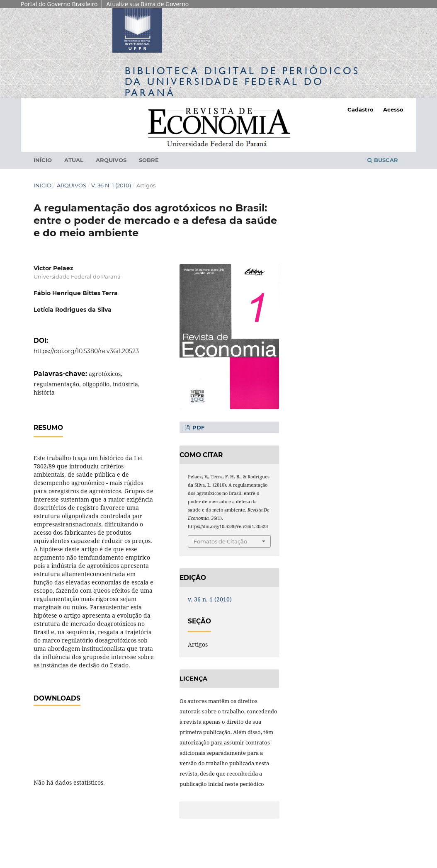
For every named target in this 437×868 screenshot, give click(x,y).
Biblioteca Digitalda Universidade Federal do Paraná (242, 81)
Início (43, 160)
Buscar (383, 160)
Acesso (393, 109)
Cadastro (361, 109)
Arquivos (111, 160)
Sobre (149, 160)
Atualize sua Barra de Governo (147, 4)
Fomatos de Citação (220, 541)
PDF (198, 427)
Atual (74, 160)
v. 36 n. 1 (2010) (111, 185)
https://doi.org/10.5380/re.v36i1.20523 (86, 351)
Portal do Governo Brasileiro (59, 4)
